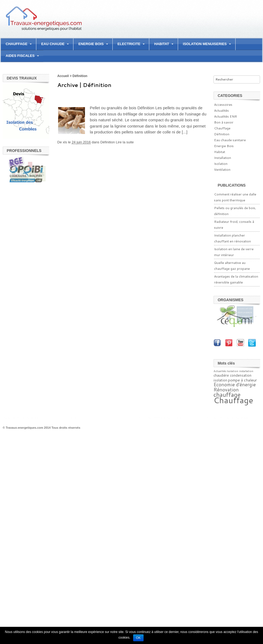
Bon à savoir (224, 122)
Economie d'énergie (235, 385)
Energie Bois (224, 146)
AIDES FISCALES (20, 56)
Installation (223, 158)
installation (246, 371)
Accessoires (223, 105)
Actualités (221, 110)
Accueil (63, 76)
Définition (108, 142)
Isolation (221, 164)
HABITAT (161, 44)
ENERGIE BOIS (91, 44)
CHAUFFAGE (17, 44)
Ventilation (222, 170)
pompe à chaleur (242, 380)
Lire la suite (125, 142)
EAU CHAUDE (53, 44)
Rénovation (226, 390)
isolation (220, 380)
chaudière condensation (232, 375)
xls (65, 142)
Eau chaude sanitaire (230, 140)
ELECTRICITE (129, 44)
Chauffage (222, 128)
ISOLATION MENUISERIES (205, 44)
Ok (138, 638)
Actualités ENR (225, 116)
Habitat (220, 152)
